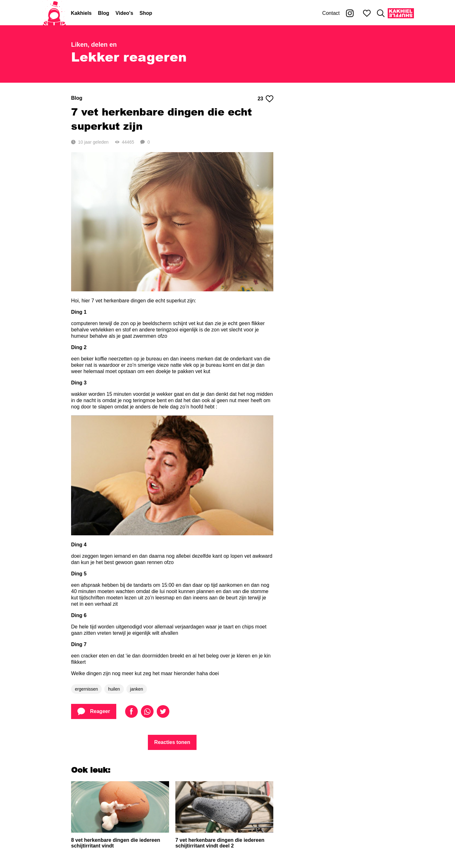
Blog (104, 13)
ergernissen (86, 689)
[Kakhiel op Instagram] (350, 13)
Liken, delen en (94, 45)
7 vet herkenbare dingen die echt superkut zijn (161, 119)
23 (265, 99)
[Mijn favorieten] (367, 13)
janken (137, 689)
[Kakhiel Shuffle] (401, 13)
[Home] (54, 13)
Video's (124, 13)
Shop (146, 13)
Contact (331, 13)
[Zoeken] (381, 13)
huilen (114, 689)
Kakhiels (81, 13)
